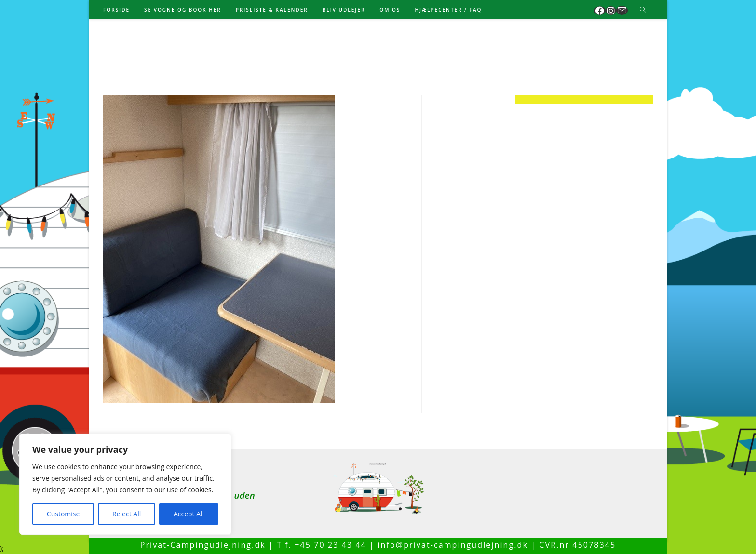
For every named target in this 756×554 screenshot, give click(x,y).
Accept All (189, 514)
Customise (63, 514)
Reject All (127, 514)
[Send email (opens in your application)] (622, 10)
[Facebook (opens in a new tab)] (600, 11)
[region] (125, 484)
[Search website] (643, 10)
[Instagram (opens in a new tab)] (611, 11)
